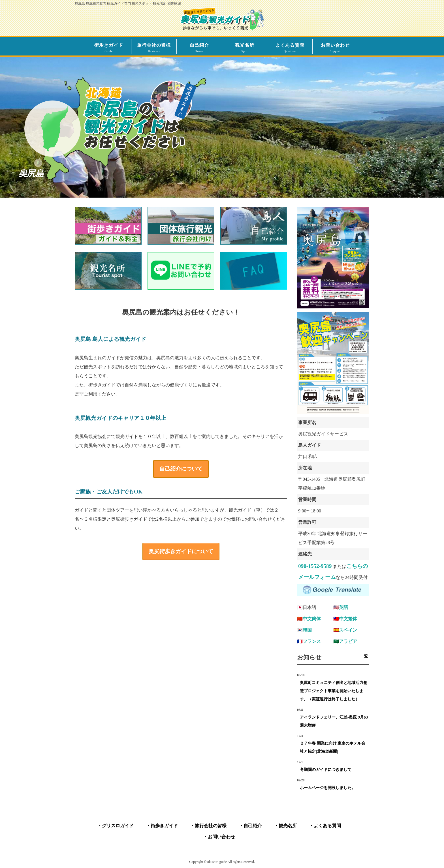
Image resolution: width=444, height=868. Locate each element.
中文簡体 (312, 619)
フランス (312, 641)
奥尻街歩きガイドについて (181, 551)
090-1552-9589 (315, 566)
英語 (343, 607)
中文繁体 (348, 619)
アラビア (348, 641)
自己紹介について (181, 469)
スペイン (348, 630)
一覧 (364, 656)
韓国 (307, 630)
